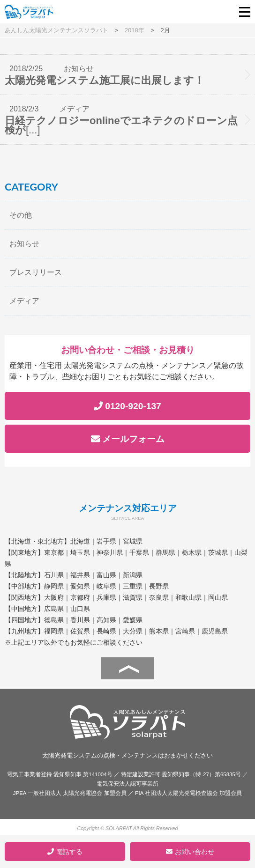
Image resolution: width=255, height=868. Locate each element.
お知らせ (24, 244)
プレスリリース (36, 272)
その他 (21, 215)
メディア (24, 301)
